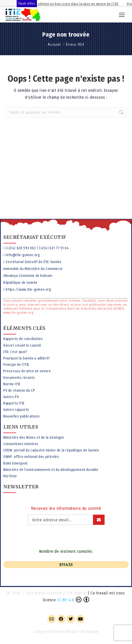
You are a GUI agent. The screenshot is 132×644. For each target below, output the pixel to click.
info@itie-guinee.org (23, 255)
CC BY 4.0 (65, 600)
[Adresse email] (60, 520)
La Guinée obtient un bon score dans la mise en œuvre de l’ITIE (78, 4)
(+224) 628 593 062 (21, 248)
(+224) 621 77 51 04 (54, 248)
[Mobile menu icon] (122, 15)
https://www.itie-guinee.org (28, 290)
